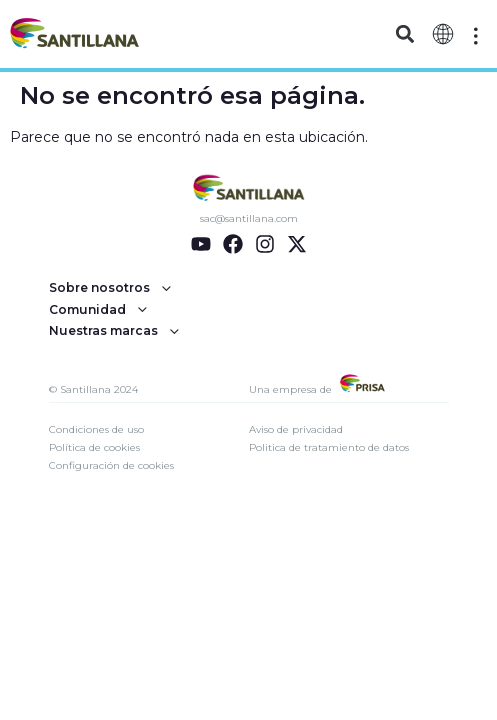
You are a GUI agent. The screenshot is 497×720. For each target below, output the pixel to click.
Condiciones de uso (96, 429)
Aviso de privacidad (296, 429)
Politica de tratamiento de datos (329, 447)
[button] (404, 34)
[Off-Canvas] (476, 36)
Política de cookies (94, 447)
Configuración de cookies (111, 465)
